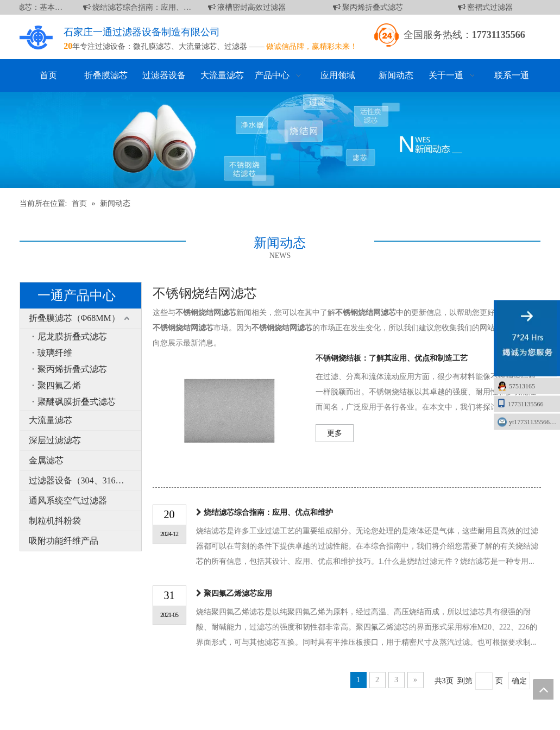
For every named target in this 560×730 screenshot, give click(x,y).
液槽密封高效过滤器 (249, 7)
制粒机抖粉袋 (55, 521)
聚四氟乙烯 (59, 385)
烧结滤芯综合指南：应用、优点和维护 (139, 7)
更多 (335, 433)
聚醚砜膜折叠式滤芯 (77, 402)
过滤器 (236, 46)
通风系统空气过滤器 (68, 501)
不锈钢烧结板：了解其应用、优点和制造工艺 (392, 358)
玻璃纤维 (55, 353)
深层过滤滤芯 (55, 440)
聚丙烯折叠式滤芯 (370, 7)
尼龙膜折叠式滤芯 (72, 336)
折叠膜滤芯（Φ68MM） (74, 318)
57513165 (522, 386)
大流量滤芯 (198, 46)
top (543, 689)
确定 (519, 681)
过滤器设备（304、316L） (79, 480)
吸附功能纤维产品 (64, 541)
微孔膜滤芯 (152, 46)
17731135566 (520, 403)
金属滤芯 (46, 460)
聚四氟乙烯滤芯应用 (238, 593)
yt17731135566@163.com (534, 422)
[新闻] (280, 140)
